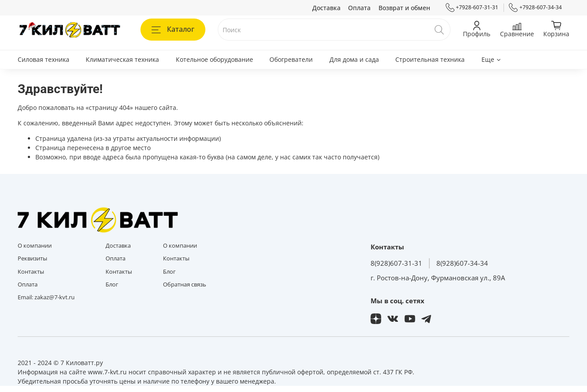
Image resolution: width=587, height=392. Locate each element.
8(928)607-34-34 (462, 263)
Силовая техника (44, 59)
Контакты (31, 272)
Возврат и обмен (404, 8)
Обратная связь (185, 285)
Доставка (326, 8)
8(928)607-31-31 (396, 263)
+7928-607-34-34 (535, 8)
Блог (112, 285)
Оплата (359, 8)
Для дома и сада (354, 59)
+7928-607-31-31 (472, 8)
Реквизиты (32, 258)
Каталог (173, 29)
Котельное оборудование (214, 59)
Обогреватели (291, 59)
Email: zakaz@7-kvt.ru (46, 297)
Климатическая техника (122, 59)
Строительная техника (430, 59)
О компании (35, 246)
